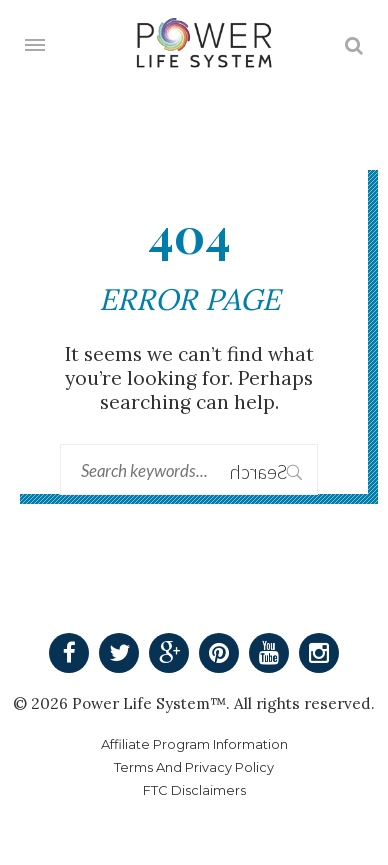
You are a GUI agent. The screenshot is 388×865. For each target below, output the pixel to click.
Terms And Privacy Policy (194, 767)
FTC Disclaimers (194, 790)
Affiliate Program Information (194, 744)
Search (277, 471)
